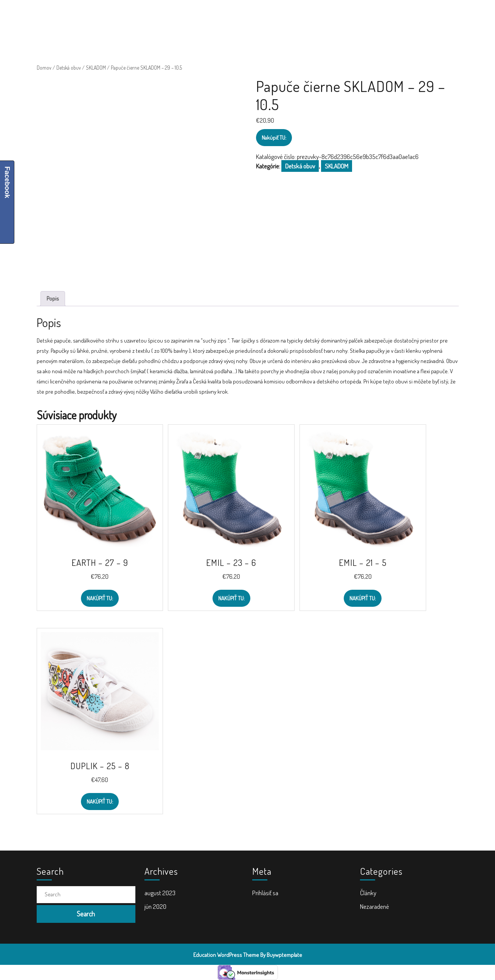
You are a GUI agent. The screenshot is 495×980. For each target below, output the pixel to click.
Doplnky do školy (284, 15)
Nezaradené (375, 906)
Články (368, 893)
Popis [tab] (53, 298)
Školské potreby (165, 15)
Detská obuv (69, 68)
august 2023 (160, 893)
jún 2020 (155, 906)
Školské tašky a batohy (224, 15)
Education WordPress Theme (226, 955)
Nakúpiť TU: (274, 138)
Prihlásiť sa (265, 893)
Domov (44, 68)
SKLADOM (96, 68)
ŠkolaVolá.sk (86, 15)
